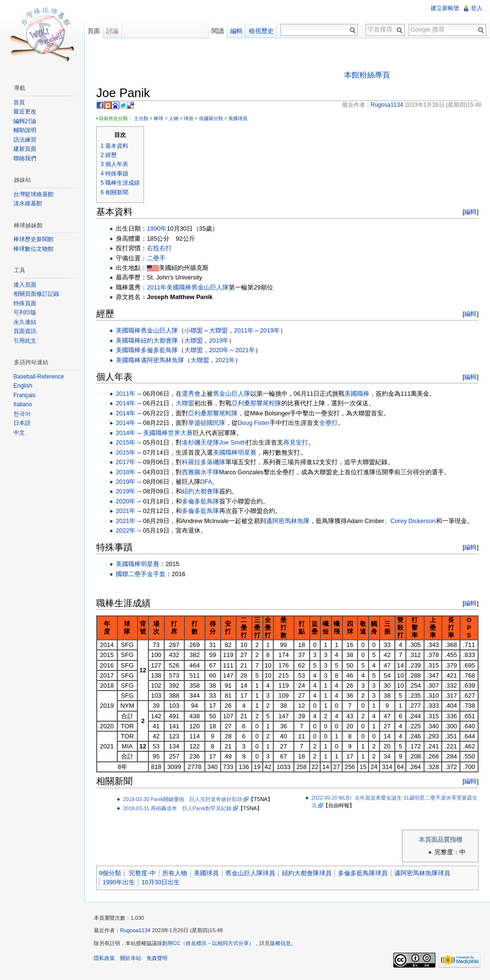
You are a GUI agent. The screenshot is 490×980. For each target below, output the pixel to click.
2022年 (126, 530)
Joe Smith (233, 442)
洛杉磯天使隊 (200, 442)
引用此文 (25, 341)
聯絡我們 (25, 158)
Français (24, 395)
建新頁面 (25, 149)
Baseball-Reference (39, 377)
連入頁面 (25, 285)
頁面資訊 (25, 331)
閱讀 (218, 31)
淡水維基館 (28, 203)
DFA (206, 482)
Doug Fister (254, 423)
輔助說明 (25, 130)
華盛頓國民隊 (207, 423)
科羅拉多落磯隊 (204, 462)
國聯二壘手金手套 (141, 574)
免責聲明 (157, 958)
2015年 (126, 442)
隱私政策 (104, 958)
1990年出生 (118, 882)
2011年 (157, 287)
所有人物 (175, 873)
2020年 (219, 350)
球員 (189, 118)
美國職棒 (179, 287)
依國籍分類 (211, 118)
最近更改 (25, 111)
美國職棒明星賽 (235, 452)
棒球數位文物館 (33, 249)
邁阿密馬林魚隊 (162, 360)
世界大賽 (180, 433)
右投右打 (159, 248)
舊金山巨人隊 (210, 287)
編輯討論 (25, 121)
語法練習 (25, 140)
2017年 (126, 462)
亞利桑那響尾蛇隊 (256, 403)
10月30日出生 (161, 882)
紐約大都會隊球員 (307, 873)
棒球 (158, 118)
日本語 (22, 423)
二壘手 (156, 258)
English (23, 386)
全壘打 (329, 423)
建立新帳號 (445, 8)
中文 (19, 433)
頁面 (94, 31)
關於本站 (131, 958)
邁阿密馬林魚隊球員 (422, 873)
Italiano (23, 404)
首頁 (19, 102)
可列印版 (25, 312)
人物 (174, 118)
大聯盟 (218, 330)
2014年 (126, 403)
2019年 (270, 330)
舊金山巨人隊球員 (250, 873)
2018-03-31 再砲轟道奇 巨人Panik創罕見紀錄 (177, 808)
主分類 (141, 118)
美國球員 (238, 118)
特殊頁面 (25, 303)
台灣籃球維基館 (33, 194)
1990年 (157, 228)
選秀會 (191, 394)
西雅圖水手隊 (200, 472)
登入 (477, 8)
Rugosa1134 (135, 930)
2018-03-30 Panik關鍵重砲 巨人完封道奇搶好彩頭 (183, 799)
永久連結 (25, 322)
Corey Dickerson (413, 521)
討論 (112, 31)
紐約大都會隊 (159, 340)
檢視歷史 (261, 31)
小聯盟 (194, 330)
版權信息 (280, 943)
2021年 (245, 350)
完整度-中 (142, 873)
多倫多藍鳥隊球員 (363, 873)
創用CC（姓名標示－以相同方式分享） (208, 943)
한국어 (22, 414)
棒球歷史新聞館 (33, 239)
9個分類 (110, 873)
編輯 (470, 212)
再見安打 (296, 442)
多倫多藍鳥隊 (159, 350)
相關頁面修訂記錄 (36, 294)
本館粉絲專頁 (367, 75)
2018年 (126, 472)
